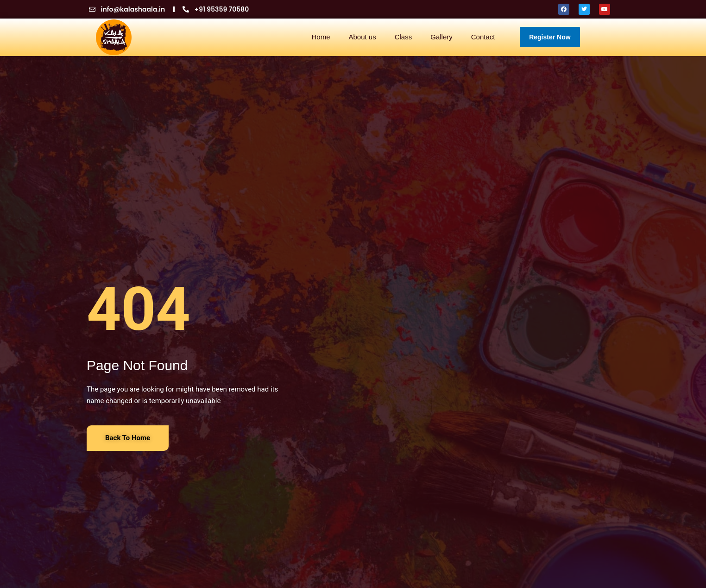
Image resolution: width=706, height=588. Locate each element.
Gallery (441, 37)
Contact (483, 37)
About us (362, 37)
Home (321, 37)
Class (403, 37)
